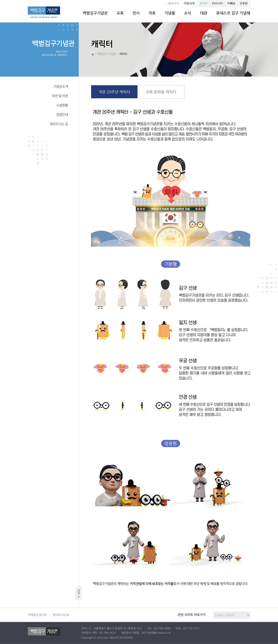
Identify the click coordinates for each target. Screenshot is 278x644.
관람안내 (62, 115)
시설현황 (62, 105)
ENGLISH (217, 3)
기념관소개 (60, 87)
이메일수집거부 (37, 615)
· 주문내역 (188, 3)
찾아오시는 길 (59, 124)
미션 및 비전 (60, 96)
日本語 (244, 3)
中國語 (231, 3)
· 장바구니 (173, 3)
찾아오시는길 (61, 615)
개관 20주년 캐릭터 (114, 92)
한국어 (204, 3)
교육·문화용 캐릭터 (161, 92)
